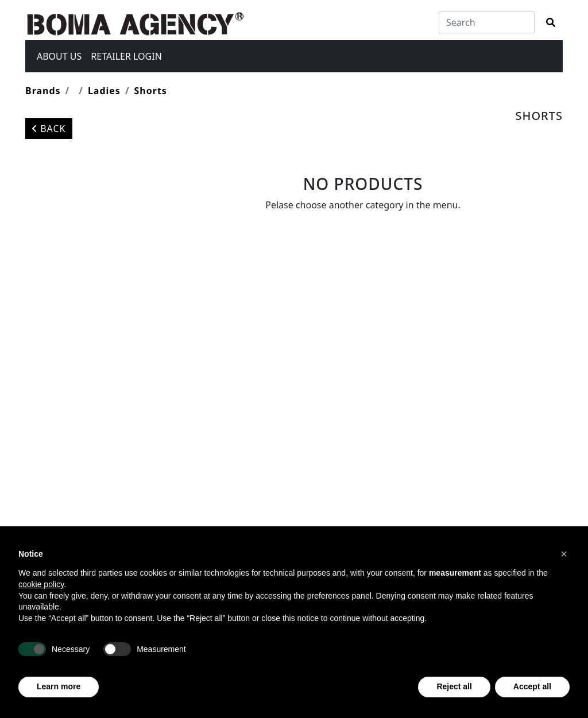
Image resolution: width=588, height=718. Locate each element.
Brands (43, 91)
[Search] (487, 22)
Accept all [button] (532, 686)
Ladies (104, 91)
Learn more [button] (59, 686)
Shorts (151, 91)
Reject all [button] (454, 686)
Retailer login (126, 56)
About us (59, 56)
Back (49, 129)
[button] (564, 554)
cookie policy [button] (41, 584)
